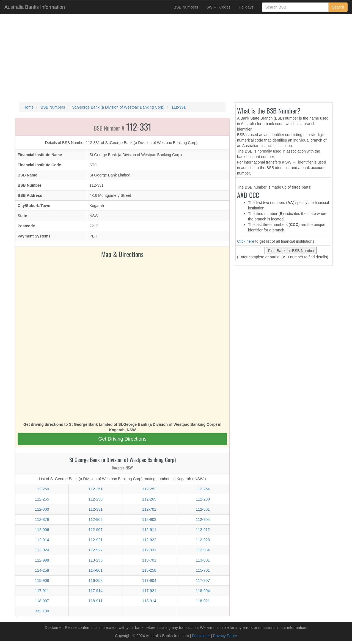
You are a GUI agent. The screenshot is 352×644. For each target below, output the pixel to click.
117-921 (149, 591)
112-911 (149, 530)
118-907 (42, 601)
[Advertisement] (176, 58)
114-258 (42, 570)
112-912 (203, 530)
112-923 (203, 540)
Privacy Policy (225, 636)
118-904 (203, 591)
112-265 (149, 499)
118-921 (203, 601)
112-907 (96, 530)
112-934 (203, 550)
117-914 (96, 591)
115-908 (42, 581)
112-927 (96, 550)
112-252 (149, 489)
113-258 (96, 560)
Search (338, 7)
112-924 (42, 550)
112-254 (203, 489)
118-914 (149, 601)
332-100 (42, 611)
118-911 (96, 601)
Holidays (246, 7)
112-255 (42, 499)
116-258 (96, 581)
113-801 (203, 560)
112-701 (149, 509)
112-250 (42, 489)
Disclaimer (201, 636)
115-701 (203, 570)
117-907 (203, 581)
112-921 (96, 540)
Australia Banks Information (35, 7)
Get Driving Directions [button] (122, 439)
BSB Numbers (186, 7)
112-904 (203, 519)
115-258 (149, 570)
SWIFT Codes (218, 7)
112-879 (42, 519)
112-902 (96, 519)
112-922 (149, 540)
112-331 (96, 509)
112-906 (42, 530)
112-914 (42, 540)
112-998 (42, 560)
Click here (246, 241)
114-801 (96, 570)
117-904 (149, 581)
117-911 (42, 591)
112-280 (203, 499)
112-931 (149, 550)
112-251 (96, 489)
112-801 (203, 509)
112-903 (149, 519)
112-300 (42, 509)
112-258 (96, 499)
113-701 (149, 560)
